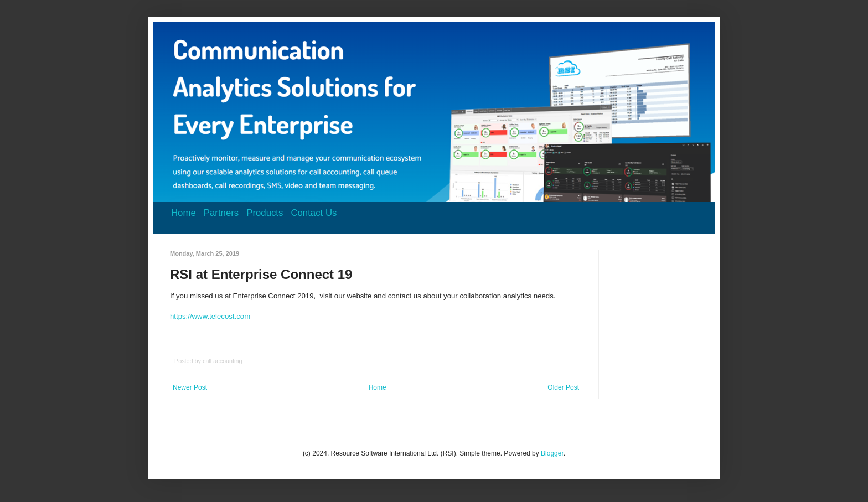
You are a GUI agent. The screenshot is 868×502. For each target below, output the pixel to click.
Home (184, 213)
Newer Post (190, 387)
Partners (221, 213)
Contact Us (314, 213)
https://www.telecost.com (210, 316)
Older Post (563, 387)
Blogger (552, 453)
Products (265, 213)
